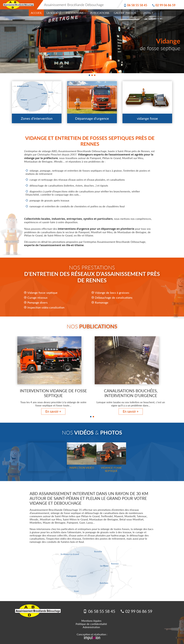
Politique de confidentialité (91, 624)
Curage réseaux (37, 298)
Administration (91, 627)
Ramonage (102, 302)
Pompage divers (37, 302)
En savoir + (53, 411)
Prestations (76, 13)
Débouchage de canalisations (114, 298)
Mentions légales (91, 621)
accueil (36, 13)
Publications (100, 13)
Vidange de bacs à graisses (112, 293)
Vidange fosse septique (42, 293)
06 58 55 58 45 (137, 5)
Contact (147, 13)
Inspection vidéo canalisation (46, 307)
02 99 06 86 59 (165, 5)
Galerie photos (125, 13)
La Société (54, 13)
